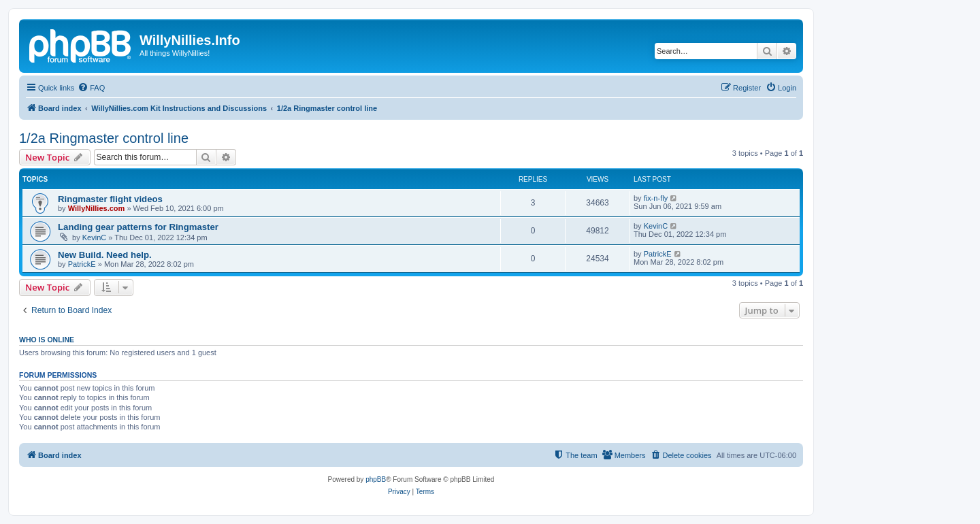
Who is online (47, 340)
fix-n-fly (656, 198)
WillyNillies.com (97, 208)
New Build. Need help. (105, 255)
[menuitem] (91, 88)
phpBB (376, 479)
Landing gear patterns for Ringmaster (138, 227)
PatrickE (82, 264)
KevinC (94, 238)
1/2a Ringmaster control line (104, 138)
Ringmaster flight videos (110, 199)
